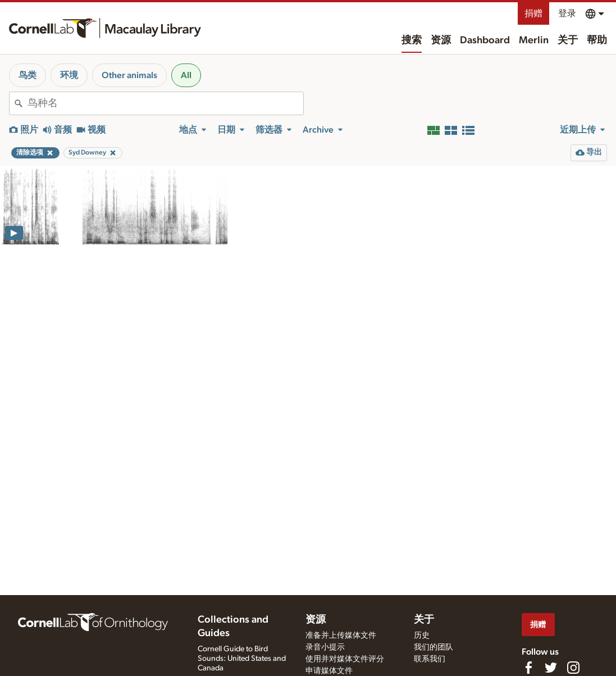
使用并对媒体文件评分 (345, 659)
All (186, 75)
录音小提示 (325, 647)
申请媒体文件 (329, 671)
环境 (69, 75)
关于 (568, 40)
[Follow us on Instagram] (573, 668)
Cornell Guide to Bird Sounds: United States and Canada (242, 659)
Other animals (129, 75)
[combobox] (165, 103)
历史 (422, 636)
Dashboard (485, 40)
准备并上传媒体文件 (341, 636)
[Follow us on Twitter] (551, 668)
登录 (567, 13)
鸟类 (28, 75)
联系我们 (430, 659)
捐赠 (533, 13)
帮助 (597, 40)
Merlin (534, 40)
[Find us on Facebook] (528, 668)
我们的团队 (434, 647)
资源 (441, 40)
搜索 (412, 40)
